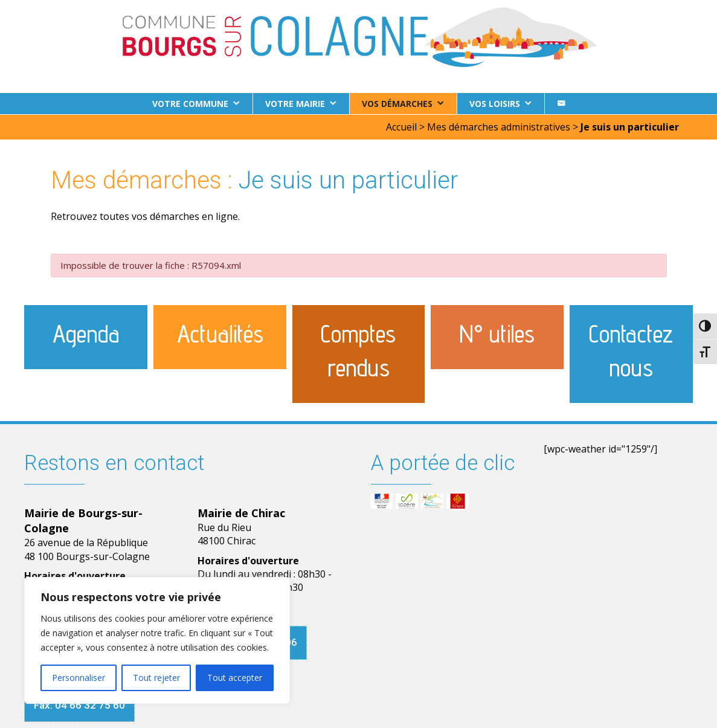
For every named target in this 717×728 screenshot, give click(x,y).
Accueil (401, 126)
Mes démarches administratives (499, 126)
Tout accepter (235, 678)
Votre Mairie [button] (295, 104)
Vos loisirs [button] (495, 104)
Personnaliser (79, 678)
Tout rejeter (156, 678)
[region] (157, 640)
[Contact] (561, 104)
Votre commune (190, 104)
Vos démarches (397, 104)
